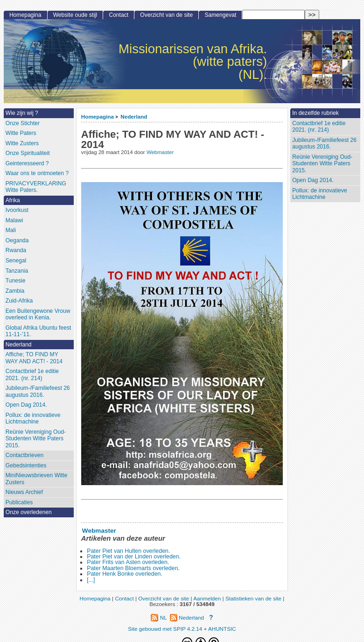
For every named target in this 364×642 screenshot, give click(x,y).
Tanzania (17, 271)
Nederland (134, 116)
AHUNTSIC (222, 629)
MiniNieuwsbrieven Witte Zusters (36, 479)
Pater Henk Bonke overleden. (125, 574)
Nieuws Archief (24, 492)
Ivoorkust (17, 210)
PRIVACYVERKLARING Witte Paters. (36, 187)
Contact (119, 15)
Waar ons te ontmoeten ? (37, 173)
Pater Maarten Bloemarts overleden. (133, 568)
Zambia (15, 291)
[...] (91, 580)
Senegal (16, 261)
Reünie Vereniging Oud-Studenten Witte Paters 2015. (322, 164)
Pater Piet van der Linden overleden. (134, 557)
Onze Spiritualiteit (28, 153)
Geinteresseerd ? (27, 163)
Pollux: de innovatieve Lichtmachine (320, 194)
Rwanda (16, 250)
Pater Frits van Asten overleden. (128, 562)
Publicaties (19, 502)
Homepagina (98, 116)
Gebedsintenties (26, 466)
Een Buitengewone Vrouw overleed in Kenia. (38, 314)
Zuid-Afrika (19, 301)
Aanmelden (207, 598)
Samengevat (220, 15)
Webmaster (160, 152)
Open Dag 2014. (313, 180)
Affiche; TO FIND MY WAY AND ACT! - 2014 (34, 358)
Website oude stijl (75, 15)
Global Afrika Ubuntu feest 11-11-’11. (38, 331)
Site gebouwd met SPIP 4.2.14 (165, 629)
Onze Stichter (23, 123)
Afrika (13, 200)
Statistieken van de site (253, 598)
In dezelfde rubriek (315, 113)
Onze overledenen (29, 512)
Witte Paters (21, 133)
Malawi (14, 220)
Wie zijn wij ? (22, 113)
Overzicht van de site (166, 15)
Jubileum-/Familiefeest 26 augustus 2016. (324, 144)
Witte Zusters (22, 143)
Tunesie (16, 281)
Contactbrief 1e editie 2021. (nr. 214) (319, 127)
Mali (11, 230)
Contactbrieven (24, 455)
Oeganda (17, 240)
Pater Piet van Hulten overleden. (128, 551)
